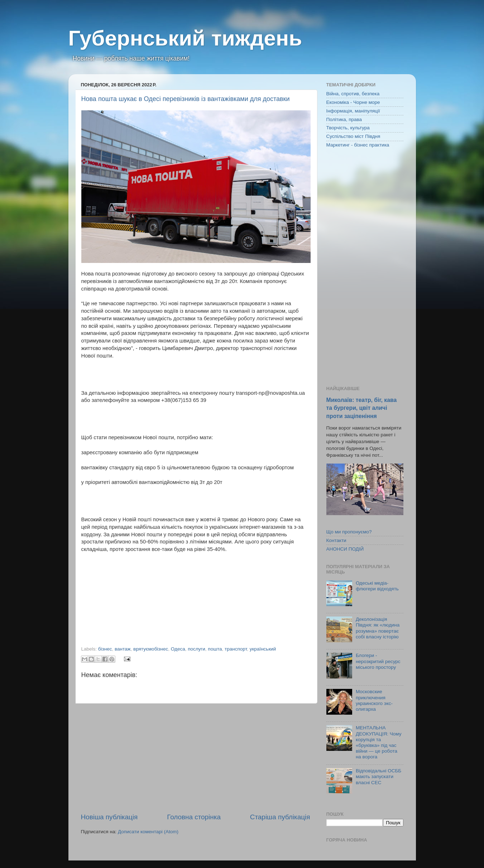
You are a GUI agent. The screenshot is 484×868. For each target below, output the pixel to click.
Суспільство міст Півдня (353, 136)
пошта (215, 649)
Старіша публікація (280, 817)
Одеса (178, 649)
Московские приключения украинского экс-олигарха (374, 700)
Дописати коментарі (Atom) (148, 832)
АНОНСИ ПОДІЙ (345, 549)
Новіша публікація (109, 817)
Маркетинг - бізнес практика (358, 145)
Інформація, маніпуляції (353, 111)
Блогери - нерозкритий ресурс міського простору (378, 661)
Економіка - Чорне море (353, 102)
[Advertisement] (196, 758)
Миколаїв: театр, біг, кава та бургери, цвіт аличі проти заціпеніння (362, 408)
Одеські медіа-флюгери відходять (377, 586)
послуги (197, 649)
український (263, 649)
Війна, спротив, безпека (353, 94)
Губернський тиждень (185, 38)
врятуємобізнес (151, 649)
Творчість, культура (348, 128)
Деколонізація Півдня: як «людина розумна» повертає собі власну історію (378, 628)
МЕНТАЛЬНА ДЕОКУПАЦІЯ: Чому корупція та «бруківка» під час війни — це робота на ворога (379, 742)
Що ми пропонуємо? (349, 532)
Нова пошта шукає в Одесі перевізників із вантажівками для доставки (186, 99)
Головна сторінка (194, 817)
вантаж (123, 649)
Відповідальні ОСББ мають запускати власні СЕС (378, 776)
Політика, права (344, 119)
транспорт (236, 649)
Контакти (336, 540)
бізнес (105, 649)
